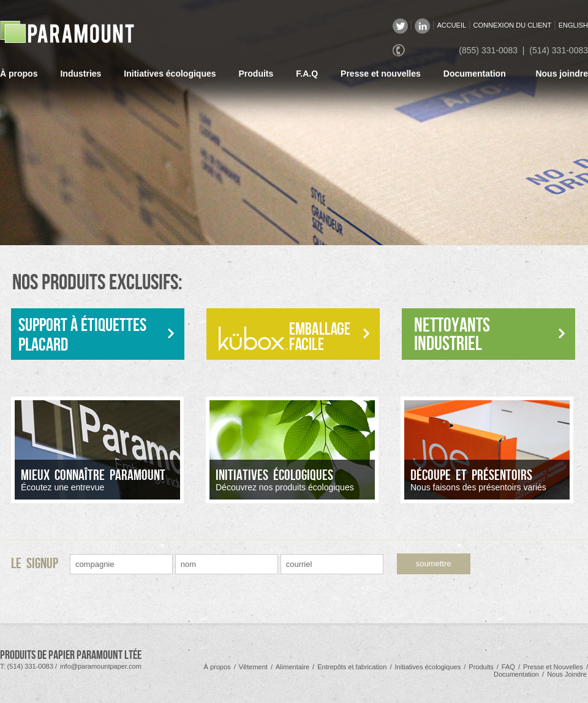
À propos (19, 74)
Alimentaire (292, 667)
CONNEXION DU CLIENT (513, 25)
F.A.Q (307, 74)
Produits (256, 74)
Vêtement (253, 667)
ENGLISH (573, 25)
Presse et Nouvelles (553, 667)
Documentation (475, 74)
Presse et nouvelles (381, 74)
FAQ (508, 667)
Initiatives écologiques (170, 74)
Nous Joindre (567, 674)
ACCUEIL (451, 25)
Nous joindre (562, 74)
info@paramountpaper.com (101, 666)
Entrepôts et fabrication (352, 667)
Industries (81, 74)
